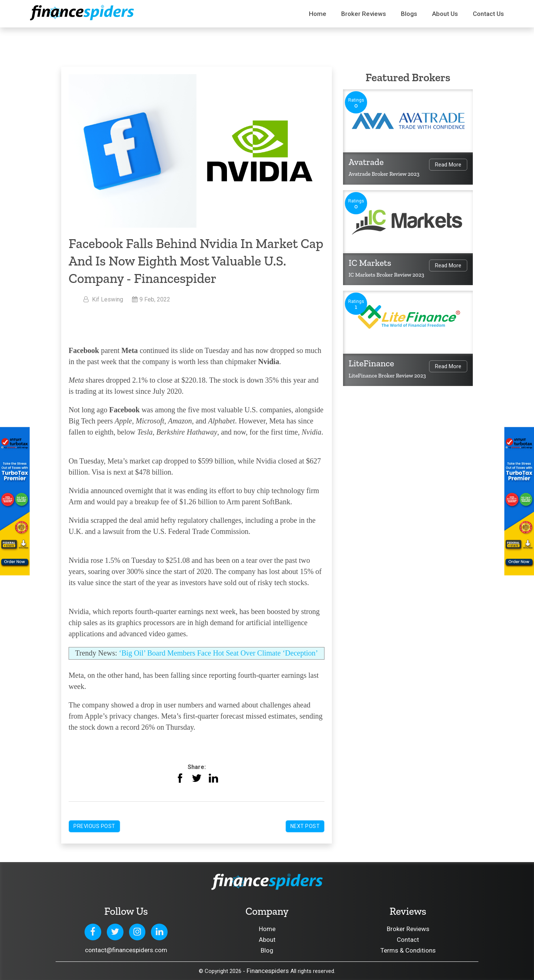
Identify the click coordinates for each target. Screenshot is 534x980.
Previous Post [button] (94, 826)
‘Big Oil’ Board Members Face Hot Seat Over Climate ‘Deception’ (219, 653)
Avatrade (366, 162)
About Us (445, 14)
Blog (267, 950)
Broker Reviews (364, 14)
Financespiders (268, 971)
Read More (448, 165)
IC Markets (370, 263)
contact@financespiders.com (126, 950)
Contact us (488, 14)
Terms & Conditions (408, 950)
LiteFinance (371, 363)
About (267, 940)
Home (318, 14)
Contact (408, 940)
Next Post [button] (305, 826)
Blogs (409, 14)
